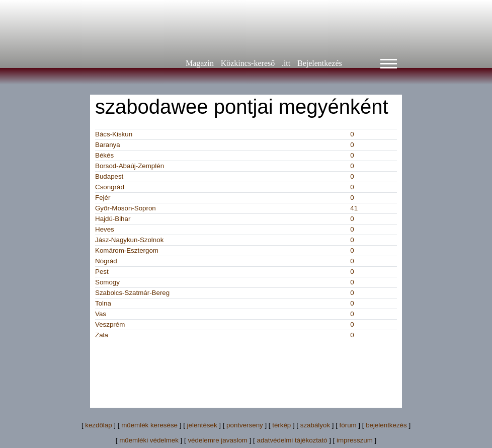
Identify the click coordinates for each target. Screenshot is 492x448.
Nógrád (106, 261)
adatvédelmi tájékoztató (292, 440)
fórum (348, 425)
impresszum (355, 440)
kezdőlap (98, 425)
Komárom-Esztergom (127, 250)
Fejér (103, 198)
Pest (102, 272)
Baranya (108, 145)
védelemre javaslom (218, 440)
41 (354, 208)
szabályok (315, 425)
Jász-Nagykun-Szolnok (129, 240)
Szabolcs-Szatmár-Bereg (132, 293)
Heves (105, 229)
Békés (104, 155)
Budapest (109, 176)
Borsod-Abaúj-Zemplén (130, 166)
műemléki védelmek (149, 440)
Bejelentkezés (320, 63)
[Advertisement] (278, 371)
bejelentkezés (386, 425)
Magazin (200, 63)
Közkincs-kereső (248, 63)
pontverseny (245, 425)
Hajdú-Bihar (113, 219)
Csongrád (110, 187)
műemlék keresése (149, 425)
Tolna (103, 303)
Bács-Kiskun (114, 134)
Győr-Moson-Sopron (126, 208)
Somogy (107, 282)
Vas (101, 314)
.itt (286, 63)
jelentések (202, 425)
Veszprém (110, 324)
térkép (281, 425)
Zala (102, 335)
